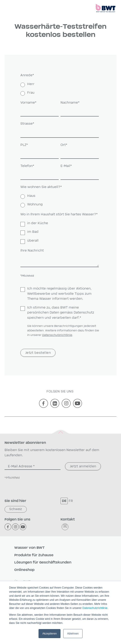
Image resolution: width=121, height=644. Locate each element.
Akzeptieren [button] (50, 634)
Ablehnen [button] (73, 634)
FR (71, 501)
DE (64, 501)
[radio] (60, 84)
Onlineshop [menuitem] (24, 570)
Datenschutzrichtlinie (95, 608)
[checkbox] (60, 89)
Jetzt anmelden (83, 466)
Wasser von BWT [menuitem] (29, 548)
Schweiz (16, 509)
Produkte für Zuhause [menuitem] (34, 555)
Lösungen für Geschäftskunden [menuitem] (43, 562)
